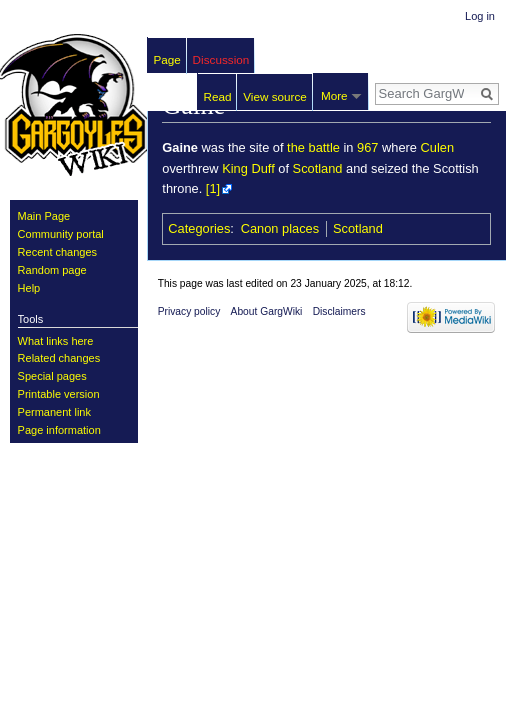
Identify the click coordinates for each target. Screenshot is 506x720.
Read (218, 96)
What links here (56, 341)
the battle (313, 147)
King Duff (248, 168)
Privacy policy (189, 311)
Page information (59, 430)
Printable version (59, 394)
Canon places (280, 228)
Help (29, 288)
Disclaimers (339, 311)
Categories (199, 228)
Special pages (52, 376)
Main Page (44, 216)
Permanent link (54, 412)
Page (167, 59)
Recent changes (58, 252)
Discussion (221, 59)
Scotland (318, 168)
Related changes (59, 358)
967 (367, 147)
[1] (213, 188)
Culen (438, 147)
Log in (480, 16)
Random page (52, 270)
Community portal (61, 234)
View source (275, 96)
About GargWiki (267, 311)
